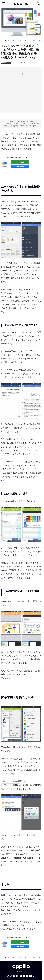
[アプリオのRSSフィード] (27, 976)
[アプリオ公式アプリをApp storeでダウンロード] (21, 976)
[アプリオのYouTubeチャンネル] (31, 976)
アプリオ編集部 (6, 63)
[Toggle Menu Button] (4, 4)
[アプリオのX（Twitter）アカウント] (8, 976)
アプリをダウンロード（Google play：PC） (20, 162)
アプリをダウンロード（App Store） (20, 166)
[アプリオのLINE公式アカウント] (34, 976)
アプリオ (4, 40)
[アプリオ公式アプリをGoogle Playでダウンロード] (17, 976)
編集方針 (13, 121)
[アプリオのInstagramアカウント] (11, 976)
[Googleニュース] (24, 976)
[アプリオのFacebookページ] (14, 976)
